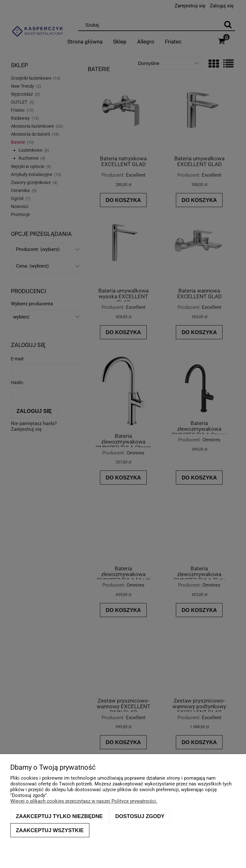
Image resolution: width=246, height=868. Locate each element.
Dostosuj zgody (140, 816)
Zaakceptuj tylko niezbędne (59, 816)
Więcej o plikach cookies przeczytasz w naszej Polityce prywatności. (84, 801)
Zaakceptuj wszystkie (50, 830)
